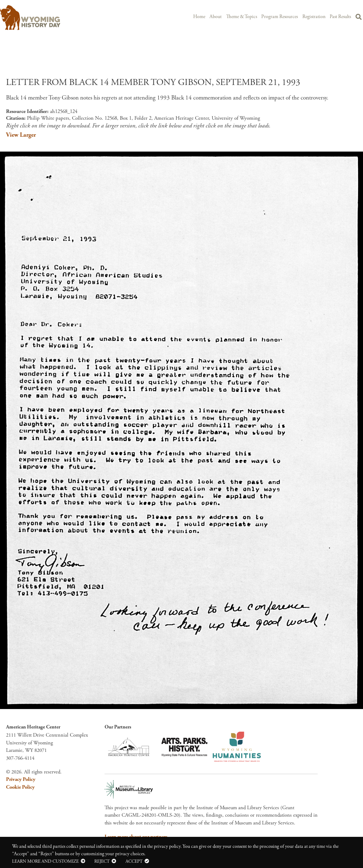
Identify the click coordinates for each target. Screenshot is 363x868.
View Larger (21, 135)
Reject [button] (102, 861)
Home (199, 17)
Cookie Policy (20, 787)
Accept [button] (134, 861)
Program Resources (280, 17)
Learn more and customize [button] (45, 861)
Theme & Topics (242, 17)
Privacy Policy (21, 779)
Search (359, 18)
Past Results (340, 17)
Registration (314, 17)
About (216, 17)
